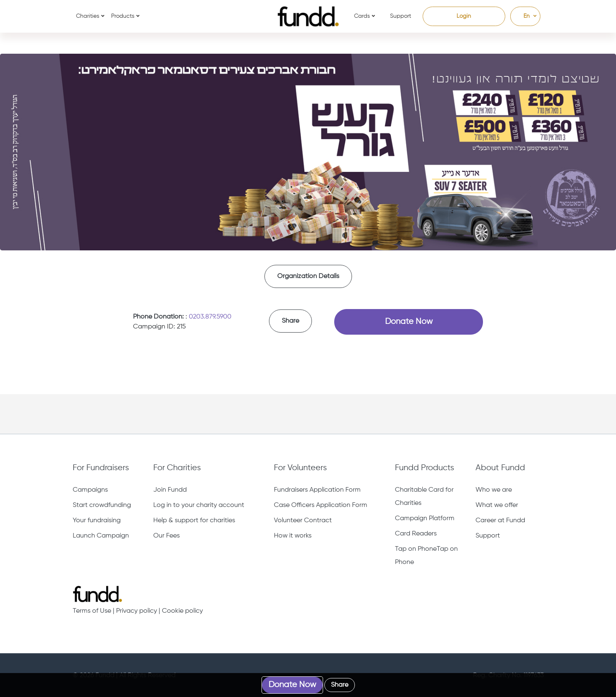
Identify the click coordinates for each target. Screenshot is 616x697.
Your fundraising (97, 521)
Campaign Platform (425, 519)
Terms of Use (92, 611)
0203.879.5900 (210, 317)
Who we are (494, 490)
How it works (293, 536)
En (523, 16)
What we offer (497, 505)
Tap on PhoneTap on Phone (426, 556)
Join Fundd (170, 490)
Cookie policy (182, 611)
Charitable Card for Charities (424, 497)
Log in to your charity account (199, 505)
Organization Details (308, 276)
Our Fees (166, 536)
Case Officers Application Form (321, 505)
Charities (88, 16)
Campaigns (90, 490)
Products (123, 16)
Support (401, 16)
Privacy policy (137, 611)
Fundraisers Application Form (317, 490)
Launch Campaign (101, 536)
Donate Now (409, 322)
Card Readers (416, 534)
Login (464, 16)
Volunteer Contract (303, 521)
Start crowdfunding (102, 505)
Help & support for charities (194, 521)
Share (290, 321)
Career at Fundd (500, 521)
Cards (362, 16)
